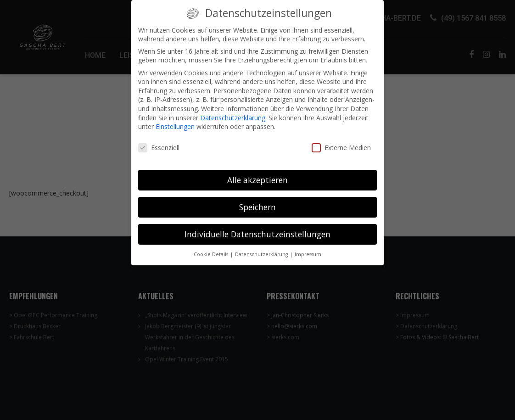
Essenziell (159, 142)
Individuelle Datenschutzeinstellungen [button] (257, 229)
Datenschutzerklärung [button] (262, 249)
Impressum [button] (308, 249)
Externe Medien (341, 142)
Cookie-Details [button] (212, 249)
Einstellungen (175, 121)
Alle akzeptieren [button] (257, 174)
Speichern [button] (257, 202)
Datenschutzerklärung (233, 112)
